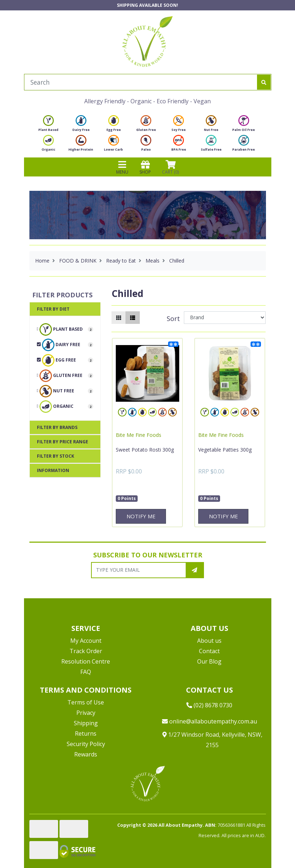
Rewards (86, 754)
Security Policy (86, 744)
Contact (209, 651)
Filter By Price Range (63, 442)
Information (53, 470)
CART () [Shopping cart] (170, 167)
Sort (173, 319)
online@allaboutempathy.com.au (210, 721)
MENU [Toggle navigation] (122, 167)
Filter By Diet (53, 309)
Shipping (86, 723)
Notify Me (141, 516)
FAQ (86, 672)
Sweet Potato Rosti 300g (145, 450)
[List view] (133, 318)
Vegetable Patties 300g (225, 450)
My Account (86, 641)
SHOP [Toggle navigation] (145, 167)
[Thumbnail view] (119, 318)
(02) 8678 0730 (209, 705)
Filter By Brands (57, 427)
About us (209, 641)
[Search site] (264, 82)
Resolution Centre (86, 661)
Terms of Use (86, 702)
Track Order (86, 651)
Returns (86, 733)
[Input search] (141, 82)
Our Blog (209, 661)
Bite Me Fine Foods (139, 435)
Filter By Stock (56, 456)
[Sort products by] (225, 318)
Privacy (86, 713)
